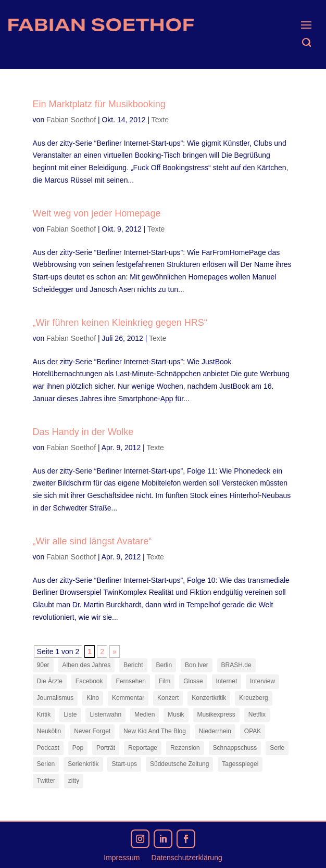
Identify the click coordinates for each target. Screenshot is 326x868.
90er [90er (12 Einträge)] (43, 665)
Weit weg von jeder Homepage (97, 213)
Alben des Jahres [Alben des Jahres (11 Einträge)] (87, 665)
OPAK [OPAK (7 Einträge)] (253, 731)
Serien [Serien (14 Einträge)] (46, 764)
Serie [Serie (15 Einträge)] (277, 748)
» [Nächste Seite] (115, 652)
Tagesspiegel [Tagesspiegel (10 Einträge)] (240, 764)
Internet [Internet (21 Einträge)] (227, 681)
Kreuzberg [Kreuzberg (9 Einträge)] (253, 698)
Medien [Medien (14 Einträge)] (145, 714)
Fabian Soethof (71, 120)
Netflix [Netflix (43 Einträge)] (257, 714)
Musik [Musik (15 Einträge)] (176, 714)
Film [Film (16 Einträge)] (165, 681)
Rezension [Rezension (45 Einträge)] (185, 748)
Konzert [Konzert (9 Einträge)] (168, 698)
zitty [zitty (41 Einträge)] (74, 781)
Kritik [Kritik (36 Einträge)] (44, 714)
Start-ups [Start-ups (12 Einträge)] (124, 764)
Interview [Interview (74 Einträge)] (262, 681)
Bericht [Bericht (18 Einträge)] (133, 665)
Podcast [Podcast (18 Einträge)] (48, 748)
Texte (160, 120)
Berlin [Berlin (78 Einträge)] (164, 665)
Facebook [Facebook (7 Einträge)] (89, 681)
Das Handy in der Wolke (83, 432)
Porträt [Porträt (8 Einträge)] (106, 748)
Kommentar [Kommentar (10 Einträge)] (128, 698)
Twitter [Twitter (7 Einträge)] (46, 781)
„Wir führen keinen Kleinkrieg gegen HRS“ (120, 323)
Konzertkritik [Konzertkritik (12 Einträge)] (209, 698)
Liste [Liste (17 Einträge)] (70, 714)
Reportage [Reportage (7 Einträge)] (143, 748)
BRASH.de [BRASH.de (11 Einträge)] (236, 665)
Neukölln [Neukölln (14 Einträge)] (49, 731)
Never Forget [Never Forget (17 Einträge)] (92, 731)
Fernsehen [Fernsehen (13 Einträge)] (130, 681)
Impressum (122, 858)
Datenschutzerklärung (187, 858)
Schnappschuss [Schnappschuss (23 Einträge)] (235, 748)
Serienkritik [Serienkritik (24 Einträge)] (83, 764)
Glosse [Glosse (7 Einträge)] (193, 681)
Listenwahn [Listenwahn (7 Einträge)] (105, 714)
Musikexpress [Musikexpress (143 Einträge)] (216, 714)
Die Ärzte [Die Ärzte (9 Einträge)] (50, 681)
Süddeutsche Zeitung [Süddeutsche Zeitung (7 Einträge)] (179, 764)
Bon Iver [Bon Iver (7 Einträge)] (197, 665)
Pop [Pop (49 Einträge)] (78, 748)
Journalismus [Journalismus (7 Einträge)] (55, 698)
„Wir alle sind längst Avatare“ (92, 541)
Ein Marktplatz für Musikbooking (99, 104)
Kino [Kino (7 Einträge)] (93, 698)
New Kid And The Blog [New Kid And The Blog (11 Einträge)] (155, 731)
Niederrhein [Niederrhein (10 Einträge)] (215, 731)
